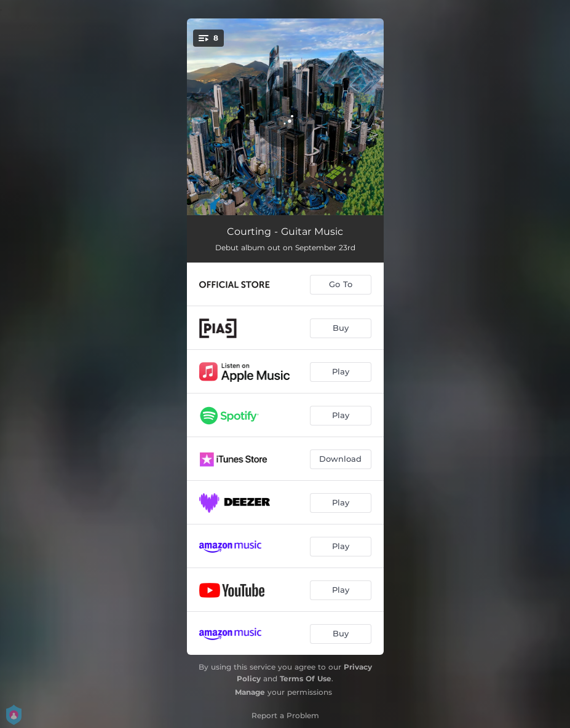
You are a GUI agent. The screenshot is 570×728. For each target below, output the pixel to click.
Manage (250, 692)
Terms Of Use (306, 679)
